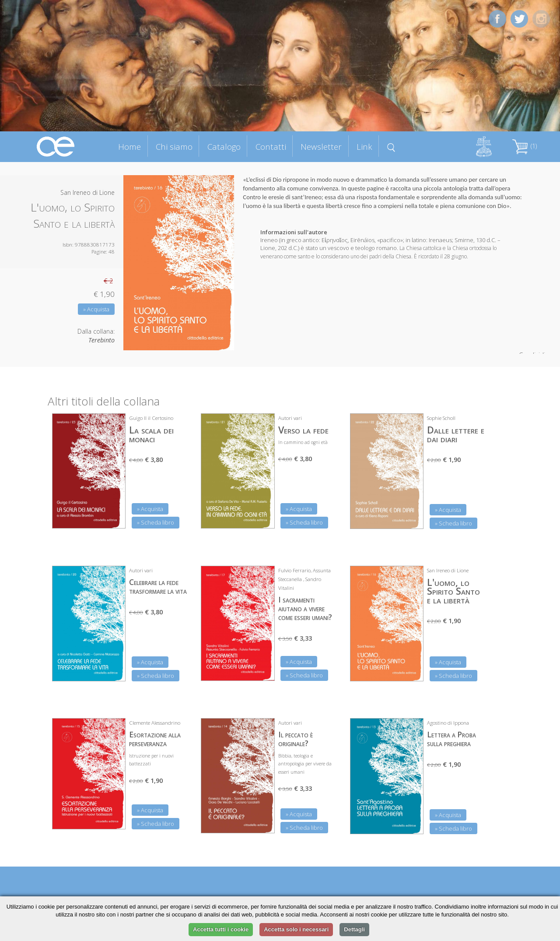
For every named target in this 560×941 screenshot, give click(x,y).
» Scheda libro (156, 522)
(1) (525, 146)
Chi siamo (174, 146)
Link (364, 146)
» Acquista (96, 309)
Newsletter (321, 146)
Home (129, 146)
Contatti (271, 146)
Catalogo (224, 146)
